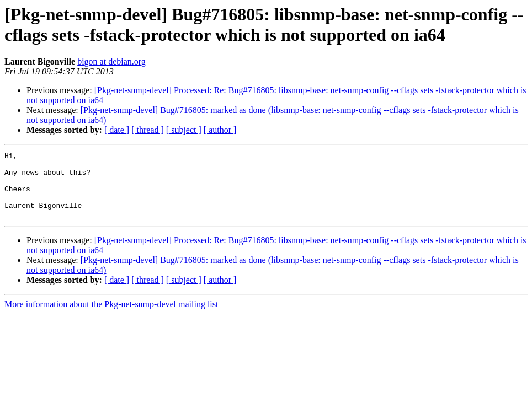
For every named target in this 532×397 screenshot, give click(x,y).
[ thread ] (148, 130)
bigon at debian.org (111, 61)
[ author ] (220, 130)
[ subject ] (184, 130)
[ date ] (117, 130)
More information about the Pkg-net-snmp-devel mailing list (111, 317)
